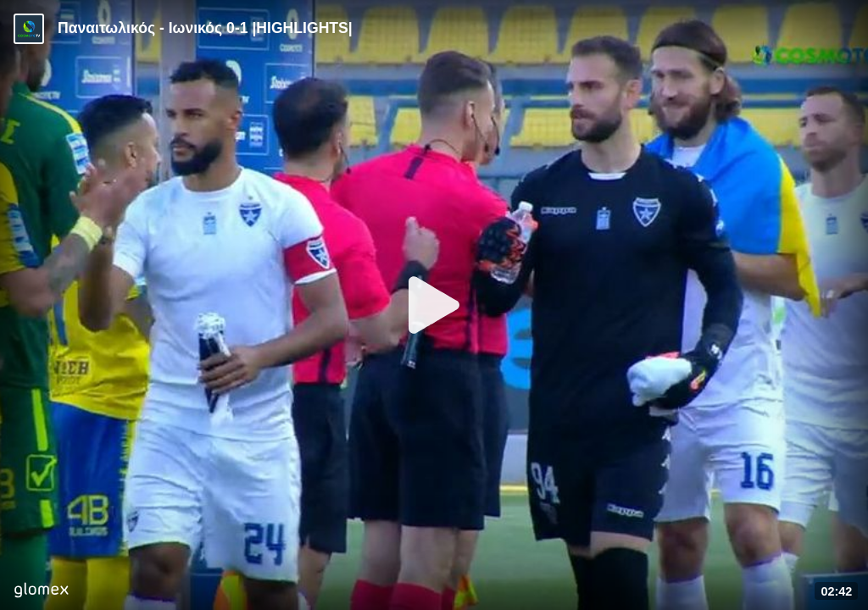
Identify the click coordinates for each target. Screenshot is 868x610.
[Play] (434, 305)
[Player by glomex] (41, 592)
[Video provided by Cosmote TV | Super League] (29, 29)
